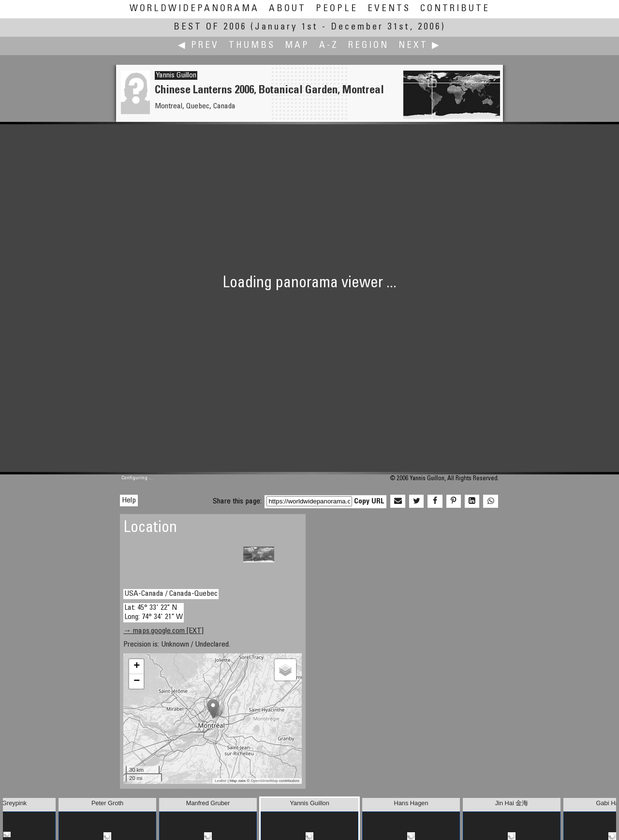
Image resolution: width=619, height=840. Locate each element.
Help (129, 501)
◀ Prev (199, 46)
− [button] (137, 681)
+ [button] (137, 666)
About (287, 9)
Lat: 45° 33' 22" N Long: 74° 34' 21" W (154, 612)
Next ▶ (420, 46)
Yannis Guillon (176, 75)
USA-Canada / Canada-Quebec (171, 594)
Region (368, 46)
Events (389, 9)
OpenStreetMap (264, 781)
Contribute (455, 9)
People (337, 9)
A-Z (329, 46)
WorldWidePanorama (194, 9)
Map (297, 46)
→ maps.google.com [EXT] (163, 631)
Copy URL (369, 501)
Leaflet (221, 781)
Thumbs (252, 46)
